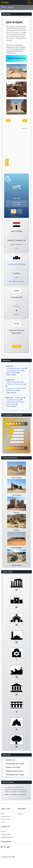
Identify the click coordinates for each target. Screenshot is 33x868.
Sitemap (20, 814)
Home (3, 814)
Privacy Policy (5, 816)
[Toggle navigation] (29, 2)
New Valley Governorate (16, 281)
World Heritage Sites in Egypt (15, 764)
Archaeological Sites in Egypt (16, 368)
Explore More (16, 346)
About (3, 822)
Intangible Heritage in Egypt (14, 771)
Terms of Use (5, 819)
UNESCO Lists (10, 760)
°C (13, 211)
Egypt (22, 28)
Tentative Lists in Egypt (13, 767)
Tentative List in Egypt (14, 400)
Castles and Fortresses (17, 264)
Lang (4, 7)
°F (20, 211)
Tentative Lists (19, 398)
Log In (11, 7)
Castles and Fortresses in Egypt (17, 384)
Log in (10, 794)
